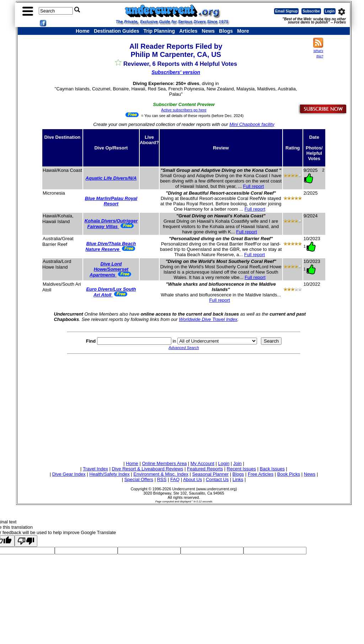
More (243, 31)
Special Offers (139, 479)
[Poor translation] (26, 541)
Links (238, 479)
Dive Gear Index (69, 474)
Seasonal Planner (211, 474)
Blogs (226, 31)
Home (83, 31)
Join (237, 463)
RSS (162, 479)
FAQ (175, 479)
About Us (192, 479)
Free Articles (261, 474)
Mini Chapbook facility (252, 124)
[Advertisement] (184, 406)
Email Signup (286, 11)
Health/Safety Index (109, 474)
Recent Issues (241, 469)
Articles (188, 31)
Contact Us (217, 479)
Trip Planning (159, 31)
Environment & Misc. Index (161, 474)
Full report (254, 186)
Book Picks (289, 474)
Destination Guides (117, 31)
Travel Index (95, 469)
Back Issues (272, 469)
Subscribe (311, 11)
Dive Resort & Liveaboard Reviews (148, 469)
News (208, 31)
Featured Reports (205, 469)
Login (330, 11)
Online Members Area (164, 463)
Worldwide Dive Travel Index (208, 319)
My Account (202, 463)
